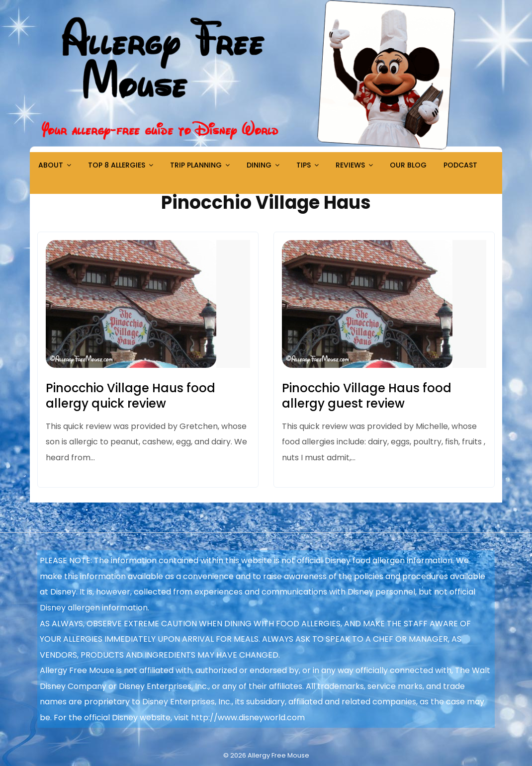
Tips (304, 165)
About (51, 165)
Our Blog (408, 165)
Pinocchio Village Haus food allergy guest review (367, 396)
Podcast (460, 165)
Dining (259, 165)
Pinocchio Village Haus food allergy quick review (131, 396)
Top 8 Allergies (117, 165)
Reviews (350, 165)
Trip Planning (196, 165)
